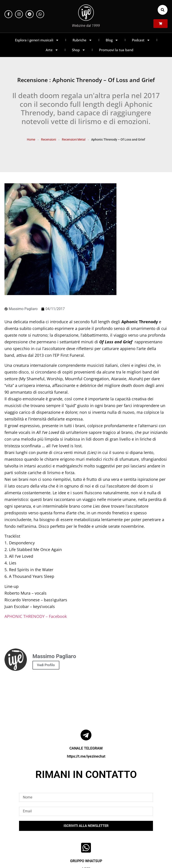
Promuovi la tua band (116, 50)
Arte (52, 50)
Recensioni (48, 139)
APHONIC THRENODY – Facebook (36, 616)
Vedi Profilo (46, 665)
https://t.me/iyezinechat (86, 756)
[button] (163, 10)
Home (31, 139)
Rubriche (82, 40)
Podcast (141, 40)
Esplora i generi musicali (37, 40)
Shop (79, 50)
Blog (112, 40)
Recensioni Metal (74, 139)
